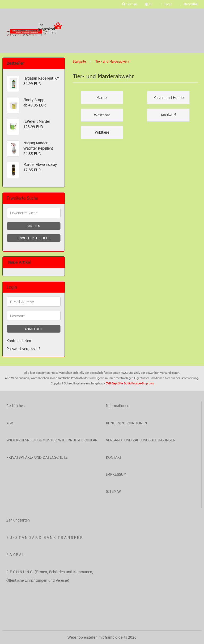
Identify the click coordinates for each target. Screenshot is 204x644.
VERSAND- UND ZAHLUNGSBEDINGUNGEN (141, 440)
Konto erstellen (19, 341)
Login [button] (167, 4)
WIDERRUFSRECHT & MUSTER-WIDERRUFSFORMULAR (52, 440)
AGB (10, 423)
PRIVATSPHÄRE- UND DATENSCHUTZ (37, 457)
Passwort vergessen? (24, 349)
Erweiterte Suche (34, 238)
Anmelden (34, 329)
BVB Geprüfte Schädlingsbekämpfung (130, 383)
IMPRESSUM (116, 474)
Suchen (34, 226)
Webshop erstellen (82, 637)
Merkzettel (189, 4)
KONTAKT (114, 457)
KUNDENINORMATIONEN (126, 423)
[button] (149, 4)
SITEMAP (113, 491)
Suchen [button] (130, 4)
